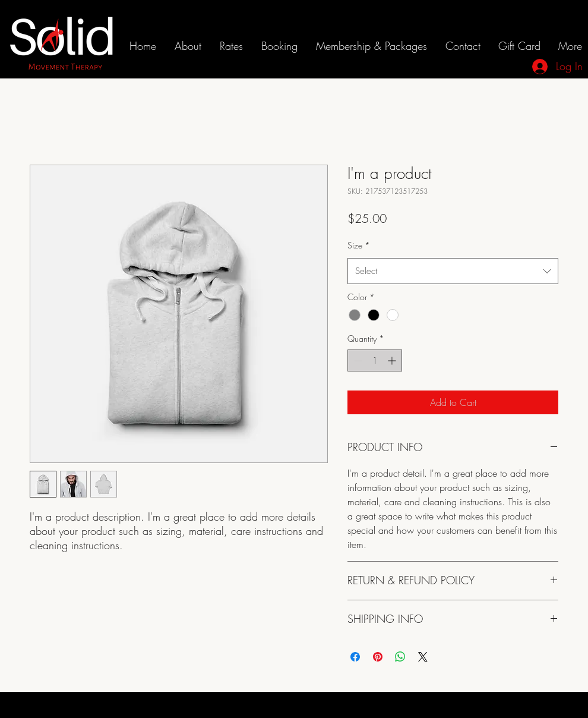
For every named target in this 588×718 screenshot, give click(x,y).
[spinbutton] (375, 360)
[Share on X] (423, 657)
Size (359, 245)
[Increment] (393, 360)
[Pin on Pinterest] (378, 657)
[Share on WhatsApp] (400, 657)
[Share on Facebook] (355, 657)
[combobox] (453, 271)
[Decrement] (357, 360)
